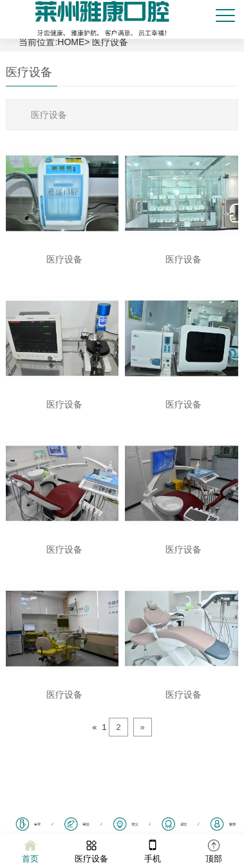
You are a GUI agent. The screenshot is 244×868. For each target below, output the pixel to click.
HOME (71, 42)
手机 (153, 850)
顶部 (214, 850)
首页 (30, 850)
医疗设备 (110, 42)
